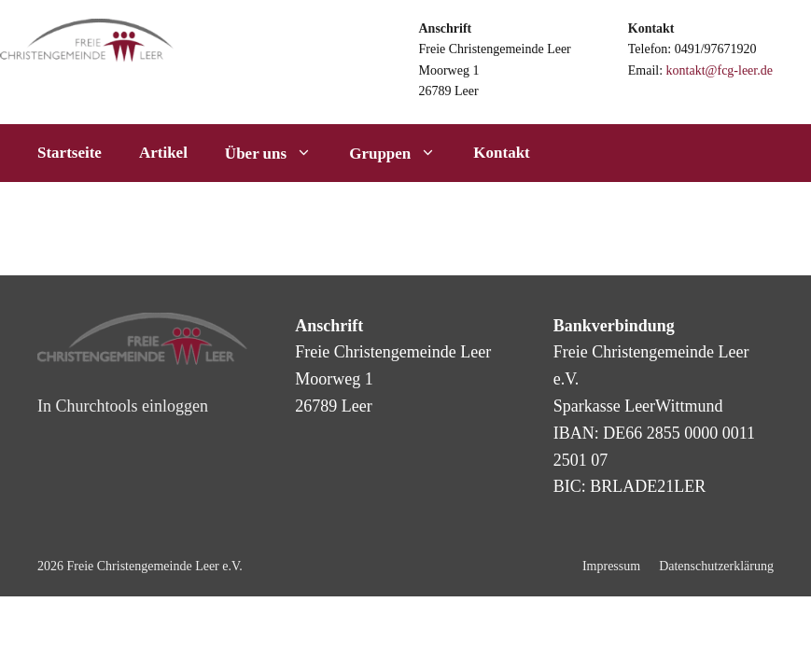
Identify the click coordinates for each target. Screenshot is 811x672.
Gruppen (402, 153)
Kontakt (501, 153)
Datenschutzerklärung (716, 566)
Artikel (163, 153)
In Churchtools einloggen (123, 406)
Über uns (278, 153)
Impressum (611, 566)
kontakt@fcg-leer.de (720, 70)
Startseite (70, 153)
